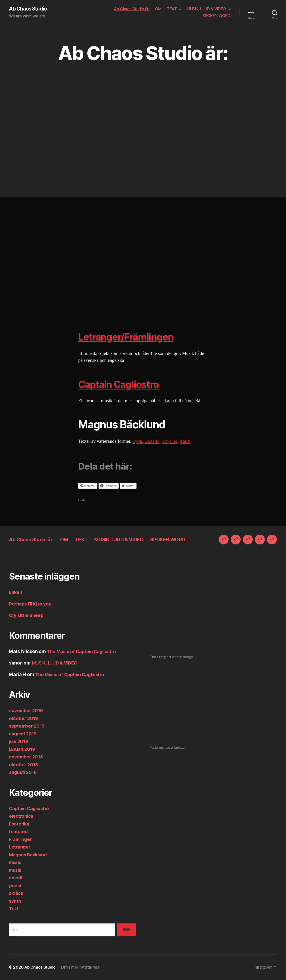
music (16, 863)
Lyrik (138, 441)
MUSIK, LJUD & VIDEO (206, 9)
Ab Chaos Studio (29, 9)
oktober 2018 (24, 765)
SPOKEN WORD (216, 16)
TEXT (172, 9)
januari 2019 (23, 749)
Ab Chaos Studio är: (132, 9)
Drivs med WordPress (81, 967)
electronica (21, 816)
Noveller (171, 441)
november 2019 (27, 711)
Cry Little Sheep (27, 615)
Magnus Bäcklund (29, 855)
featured (19, 832)
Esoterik (153, 441)
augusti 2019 (24, 734)
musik (16, 870)
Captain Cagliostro (123, 384)
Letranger (20, 847)
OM (158, 9)
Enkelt (16, 592)
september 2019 (27, 726)
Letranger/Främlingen (131, 337)
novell (16, 878)
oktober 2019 (24, 719)
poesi (15, 886)
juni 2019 (19, 742)
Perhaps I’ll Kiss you (31, 604)
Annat (187, 441)
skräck (16, 893)
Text (14, 909)
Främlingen (21, 839)
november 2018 (27, 757)
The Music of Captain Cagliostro (83, 652)
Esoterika (20, 824)
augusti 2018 (24, 772)
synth (15, 901)
